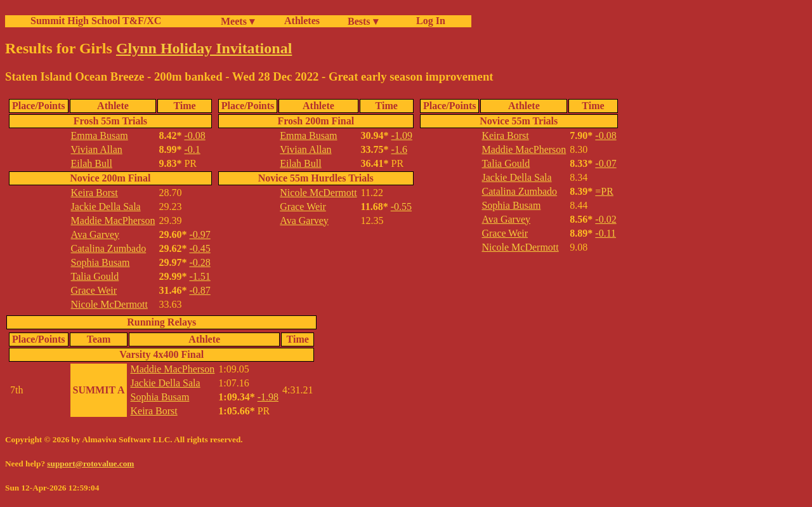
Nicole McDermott (109, 304)
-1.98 (268, 397)
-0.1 (192, 149)
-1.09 (402, 135)
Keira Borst (95, 193)
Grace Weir (94, 290)
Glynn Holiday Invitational (204, 48)
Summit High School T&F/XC (96, 21)
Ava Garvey (95, 234)
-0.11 (606, 233)
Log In (428, 21)
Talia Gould (95, 276)
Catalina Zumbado (109, 248)
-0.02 (606, 219)
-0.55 (401, 207)
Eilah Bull (92, 163)
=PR (604, 191)
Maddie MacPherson (113, 221)
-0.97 (200, 234)
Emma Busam (100, 135)
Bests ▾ (363, 21)
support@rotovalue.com (90, 464)
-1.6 (399, 149)
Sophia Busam (101, 262)
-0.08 (194, 135)
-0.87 (200, 290)
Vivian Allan (97, 149)
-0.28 (200, 262)
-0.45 (200, 248)
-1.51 (200, 276)
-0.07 (606, 163)
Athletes (302, 21)
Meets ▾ (238, 21)
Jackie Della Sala (106, 207)
